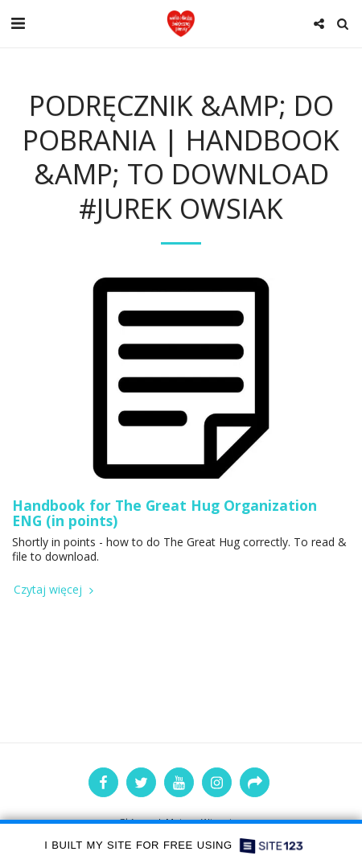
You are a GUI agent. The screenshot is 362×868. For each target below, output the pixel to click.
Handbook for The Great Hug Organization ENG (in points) (165, 513)
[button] (18, 23)
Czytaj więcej (55, 590)
